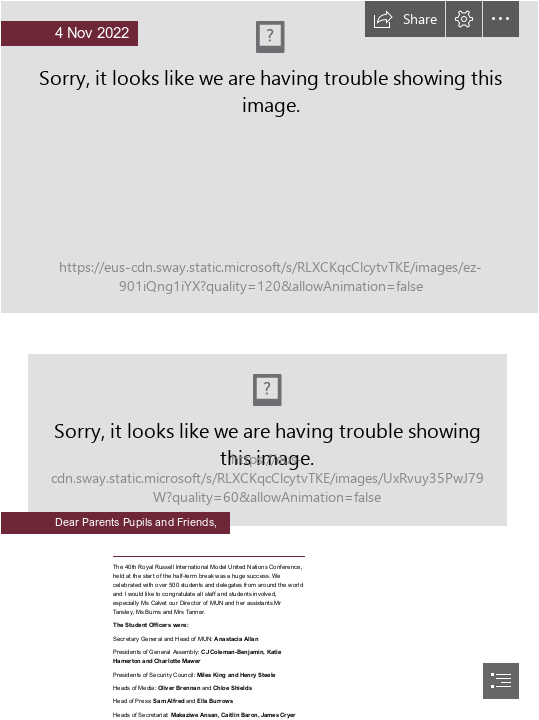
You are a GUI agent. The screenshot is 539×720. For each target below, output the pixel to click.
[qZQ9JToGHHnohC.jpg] (269, 426)
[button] (405, 19)
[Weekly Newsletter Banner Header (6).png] (269, 157)
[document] (269, 360)
